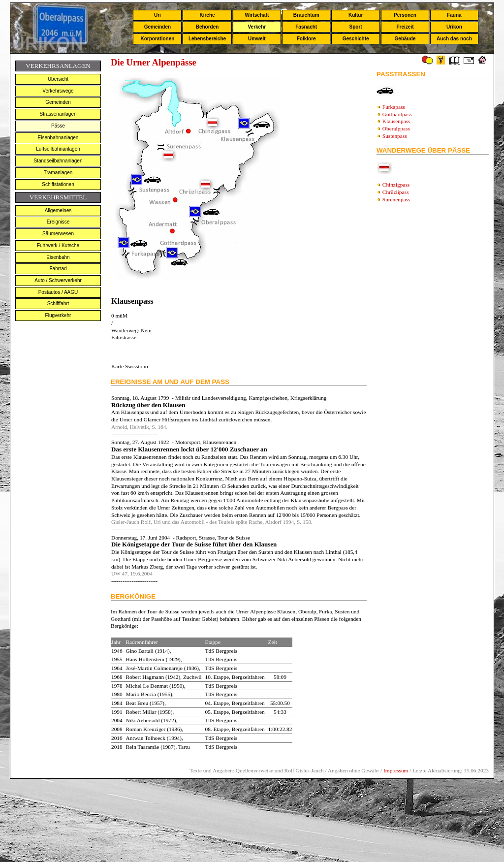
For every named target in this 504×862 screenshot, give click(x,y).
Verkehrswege (58, 91)
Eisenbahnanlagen (58, 138)
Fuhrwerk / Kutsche (58, 245)
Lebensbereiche (207, 39)
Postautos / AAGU (58, 292)
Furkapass (394, 107)
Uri (157, 15)
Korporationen (157, 39)
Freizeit (405, 27)
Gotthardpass (397, 114)
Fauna (454, 15)
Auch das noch (454, 39)
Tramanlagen (58, 173)
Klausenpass (396, 121)
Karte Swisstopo (130, 366)
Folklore (306, 39)
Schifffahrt (58, 303)
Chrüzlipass (396, 192)
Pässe (58, 126)
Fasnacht (306, 27)
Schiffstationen (58, 184)
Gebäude (405, 39)
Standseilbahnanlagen (58, 161)
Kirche (207, 15)
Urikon (454, 27)
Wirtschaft (257, 15)
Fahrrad (58, 269)
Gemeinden (157, 27)
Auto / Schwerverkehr (58, 280)
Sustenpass (395, 136)
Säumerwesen (58, 234)
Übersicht (58, 79)
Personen (405, 15)
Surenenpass (396, 199)
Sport (356, 27)
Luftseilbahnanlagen (58, 149)
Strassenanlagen (58, 114)
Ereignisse (58, 222)
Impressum (396, 770)
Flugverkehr (58, 315)
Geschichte (356, 39)
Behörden (207, 27)
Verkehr (257, 27)
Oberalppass (396, 128)
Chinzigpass (396, 185)
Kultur (356, 15)
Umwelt (257, 39)
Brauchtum (306, 15)
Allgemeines (58, 210)
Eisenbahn (58, 257)
